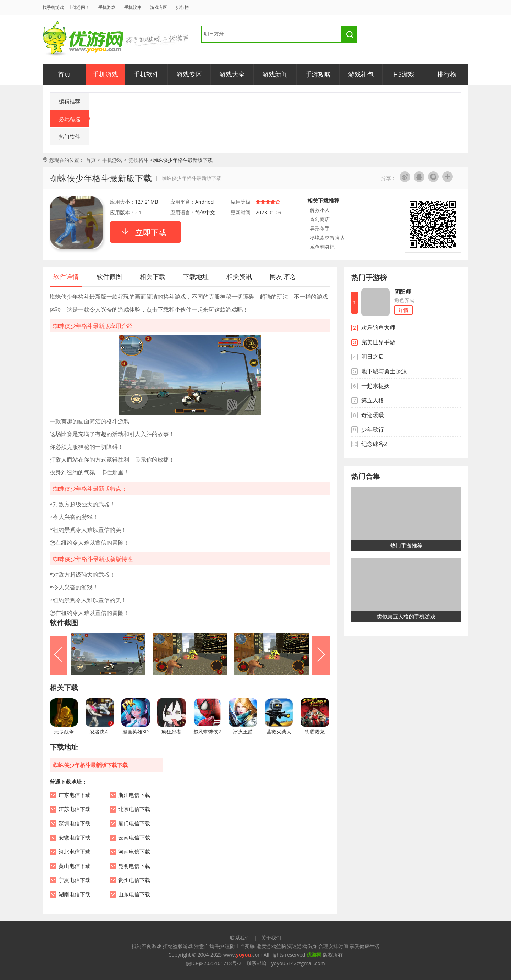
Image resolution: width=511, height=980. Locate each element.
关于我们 (271, 938)
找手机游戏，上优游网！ (66, 7)
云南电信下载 (134, 838)
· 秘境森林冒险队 (326, 238)
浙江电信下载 (134, 795)
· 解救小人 (318, 210)
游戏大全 (232, 74)
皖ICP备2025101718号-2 (214, 963)
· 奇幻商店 (318, 219)
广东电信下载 (75, 795)
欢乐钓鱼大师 (378, 327)
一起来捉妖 (375, 386)
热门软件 (70, 137)
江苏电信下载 (75, 809)
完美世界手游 (378, 342)
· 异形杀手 (318, 228)
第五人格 (373, 400)
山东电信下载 (134, 894)
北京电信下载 (134, 809)
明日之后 (373, 357)
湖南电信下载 (75, 894)
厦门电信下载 (134, 824)
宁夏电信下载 (75, 880)
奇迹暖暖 (373, 415)
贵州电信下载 (134, 880)
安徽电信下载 (75, 838)
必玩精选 (74, 119)
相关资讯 (239, 276)
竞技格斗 (138, 160)
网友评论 (282, 276)
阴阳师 (403, 292)
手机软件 (133, 7)
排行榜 (182, 7)
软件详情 (66, 276)
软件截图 (109, 276)
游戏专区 (159, 7)
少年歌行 (373, 429)
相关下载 (153, 276)
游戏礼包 (361, 74)
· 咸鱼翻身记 (321, 247)
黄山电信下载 (75, 866)
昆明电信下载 (134, 866)
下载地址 (196, 276)
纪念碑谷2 (374, 444)
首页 (64, 74)
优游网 (83, 39)
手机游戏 (107, 7)
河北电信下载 (75, 852)
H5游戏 (404, 74)
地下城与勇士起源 (384, 371)
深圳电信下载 (75, 824)
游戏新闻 (275, 74)
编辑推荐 (70, 101)
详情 (403, 310)
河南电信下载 (134, 852)
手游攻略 (318, 74)
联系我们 (240, 938)
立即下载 (151, 232)
